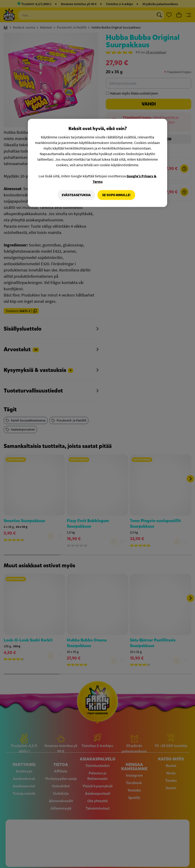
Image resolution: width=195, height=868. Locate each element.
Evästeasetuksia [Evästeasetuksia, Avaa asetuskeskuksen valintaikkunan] (76, 195)
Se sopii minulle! (116, 195)
